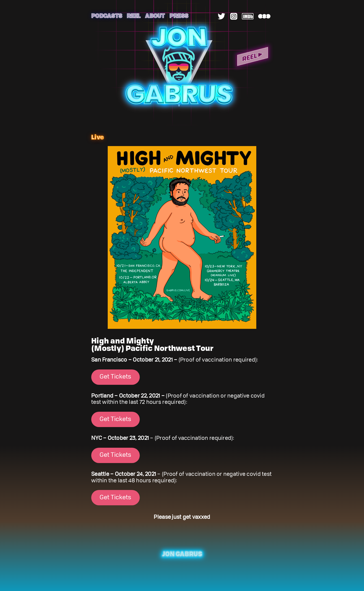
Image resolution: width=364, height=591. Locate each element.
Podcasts (107, 15)
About (155, 15)
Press (179, 15)
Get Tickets (115, 377)
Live (97, 137)
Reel (134, 15)
